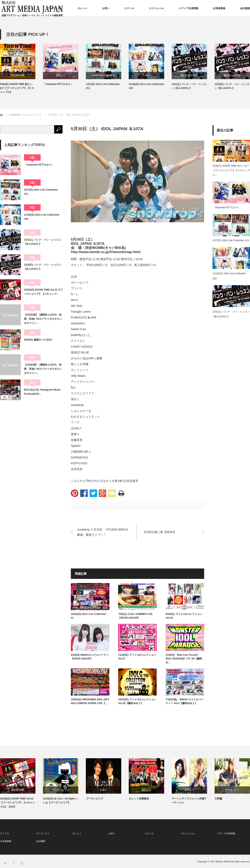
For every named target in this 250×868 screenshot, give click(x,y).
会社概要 (245, 8)
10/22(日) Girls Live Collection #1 (88, 616)
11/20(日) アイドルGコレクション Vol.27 (137, 657)
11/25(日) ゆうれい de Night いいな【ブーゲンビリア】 (60, 801)
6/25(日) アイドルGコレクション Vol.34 (184, 616)
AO (146, 75)
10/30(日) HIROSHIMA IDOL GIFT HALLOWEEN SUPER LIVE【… (90, 701)
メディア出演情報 (188, 8)
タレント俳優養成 (139, 799)
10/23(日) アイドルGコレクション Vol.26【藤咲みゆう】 (137, 701)
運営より (61, 75)
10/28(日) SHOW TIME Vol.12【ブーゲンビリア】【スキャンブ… (43, 292)
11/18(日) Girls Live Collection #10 (146, 86)
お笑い (106, 8)
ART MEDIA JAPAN (221, 862)
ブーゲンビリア (61, 790)
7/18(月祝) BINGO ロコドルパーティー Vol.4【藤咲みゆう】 (185, 701)
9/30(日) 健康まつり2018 (38, 340)
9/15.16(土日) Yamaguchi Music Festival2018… (42, 392)
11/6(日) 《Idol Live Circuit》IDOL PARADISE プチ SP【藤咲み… (184, 659)
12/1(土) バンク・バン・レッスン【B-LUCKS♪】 (189, 86)
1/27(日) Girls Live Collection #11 (103, 86)
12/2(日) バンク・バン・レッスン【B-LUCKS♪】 (232, 86)
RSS (22, 863)
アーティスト (55, 8)
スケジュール (156, 8)
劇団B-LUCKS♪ (189, 75)
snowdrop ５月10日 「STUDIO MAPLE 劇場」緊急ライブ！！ (102, 532)
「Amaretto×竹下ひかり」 (58, 84)
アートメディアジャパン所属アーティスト (189, 801)
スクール (129, 8)
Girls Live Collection (104, 75)
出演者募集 (219, 8)
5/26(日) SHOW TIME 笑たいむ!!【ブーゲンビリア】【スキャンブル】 (17, 88)
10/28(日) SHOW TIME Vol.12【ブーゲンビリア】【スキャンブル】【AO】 (17, 803)
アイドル (28, 8)
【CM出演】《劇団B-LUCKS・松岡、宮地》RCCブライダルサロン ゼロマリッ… (43, 319)
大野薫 (218, 799)
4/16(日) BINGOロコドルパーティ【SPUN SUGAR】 (90, 657)
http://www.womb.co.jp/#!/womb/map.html (106, 252)
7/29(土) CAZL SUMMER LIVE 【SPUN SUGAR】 (135, 616)
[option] (21, 69)
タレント (82, 8)
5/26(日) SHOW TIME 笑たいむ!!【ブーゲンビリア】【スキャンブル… (231, 170)
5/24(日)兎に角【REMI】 (160, 532)
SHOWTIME (18, 75)
